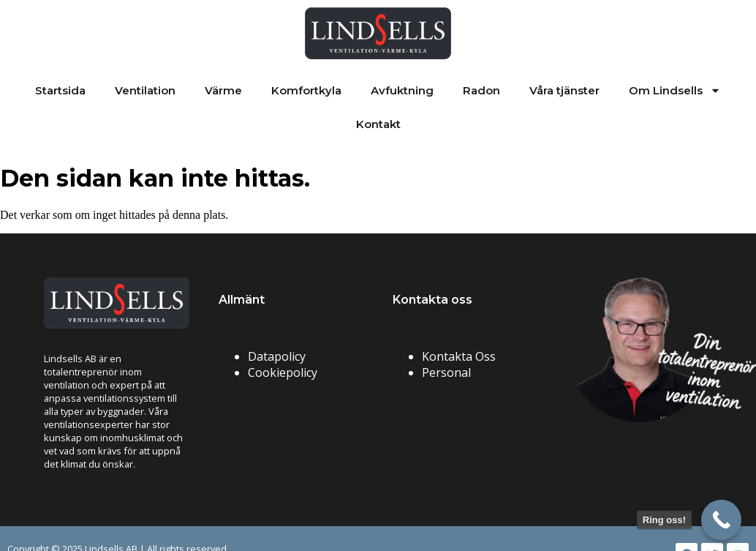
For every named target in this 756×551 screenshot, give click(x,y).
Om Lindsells (675, 90)
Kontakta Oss (459, 356)
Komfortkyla (306, 90)
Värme (223, 90)
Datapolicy (277, 356)
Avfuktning (402, 90)
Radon (481, 90)
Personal (446, 372)
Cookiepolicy (283, 372)
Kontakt (378, 124)
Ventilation (145, 90)
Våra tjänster (564, 90)
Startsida (60, 90)
